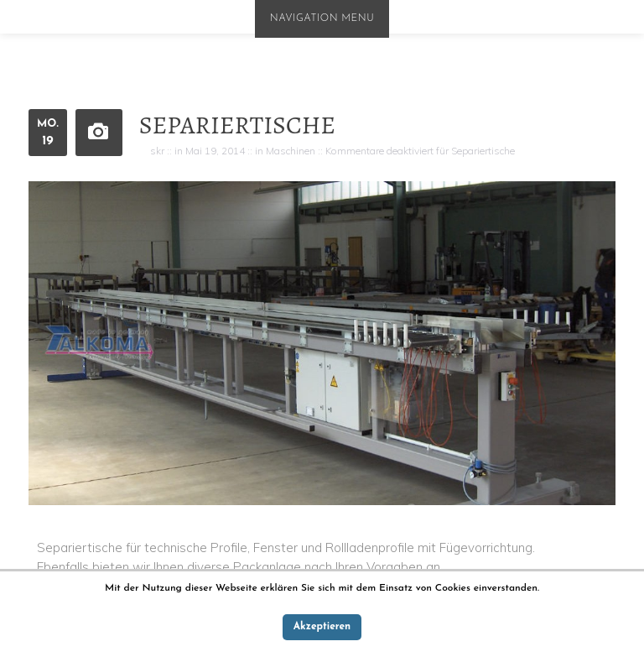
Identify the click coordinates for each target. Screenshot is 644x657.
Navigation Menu (322, 18)
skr (157, 151)
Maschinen (291, 151)
